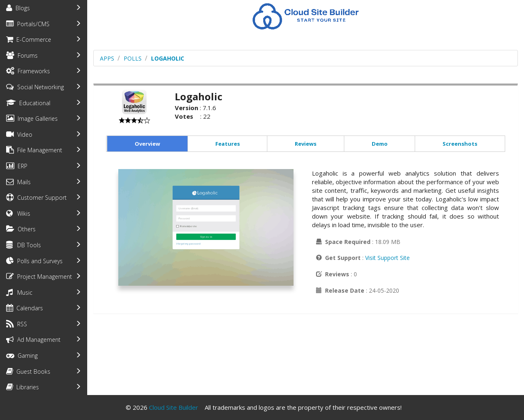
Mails (18, 182)
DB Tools (24, 245)
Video (19, 134)
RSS (17, 324)
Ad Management (33, 340)
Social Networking (35, 87)
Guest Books (28, 371)
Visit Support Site (387, 258)
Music (19, 292)
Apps (107, 58)
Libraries (23, 387)
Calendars (25, 308)
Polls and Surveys (34, 261)
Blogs (18, 8)
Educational (28, 103)
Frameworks (28, 71)
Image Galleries (32, 119)
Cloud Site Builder (174, 407)
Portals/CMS (28, 24)
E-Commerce (29, 40)
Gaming (22, 356)
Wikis (18, 213)
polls (133, 58)
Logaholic (168, 58)
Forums (22, 55)
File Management (34, 150)
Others (21, 229)
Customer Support (36, 198)
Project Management (39, 277)
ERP (17, 166)
